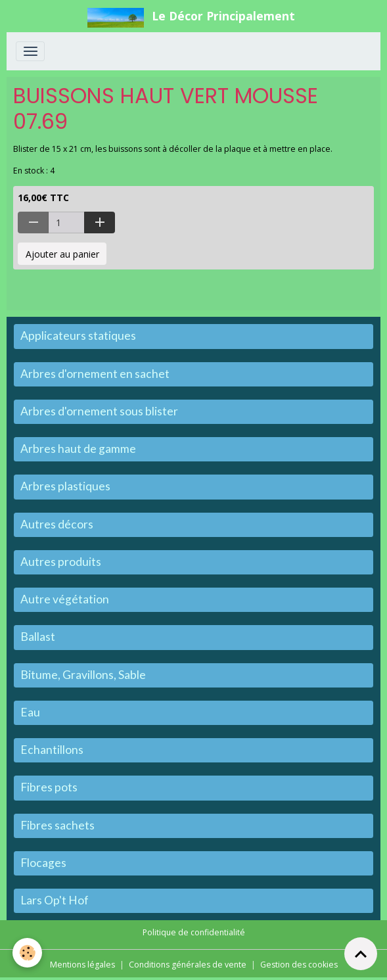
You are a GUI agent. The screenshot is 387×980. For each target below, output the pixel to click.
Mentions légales (82, 965)
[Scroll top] (361, 954)
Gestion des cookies (299, 965)
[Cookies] (28, 953)
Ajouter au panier (62, 254)
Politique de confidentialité (194, 932)
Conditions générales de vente (188, 965)
